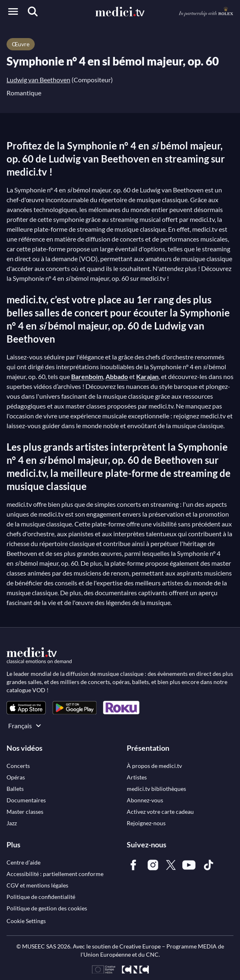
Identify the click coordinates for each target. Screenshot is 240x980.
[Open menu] (13, 11)
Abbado (117, 376)
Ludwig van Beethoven (38, 80)
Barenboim (87, 376)
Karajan (147, 376)
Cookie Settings (26, 921)
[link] (26, 708)
